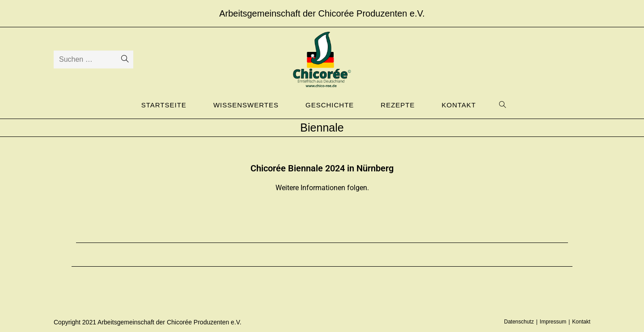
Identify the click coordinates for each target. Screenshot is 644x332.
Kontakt (581, 322)
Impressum (553, 322)
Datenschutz (519, 322)
